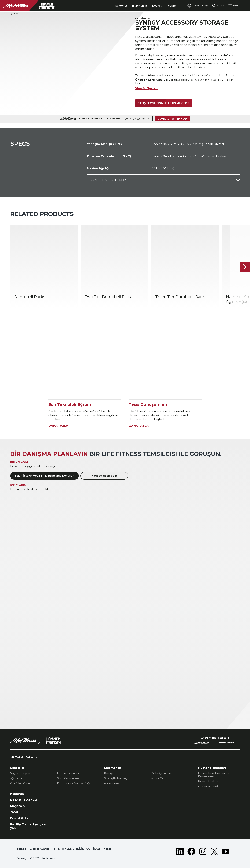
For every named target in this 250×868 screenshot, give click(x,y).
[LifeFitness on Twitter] (214, 851)
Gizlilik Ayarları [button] (40, 849)
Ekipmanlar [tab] (140, 6)
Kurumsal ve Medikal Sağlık (75, 783)
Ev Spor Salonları (68, 773)
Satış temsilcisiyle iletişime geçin (164, 103)
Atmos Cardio (160, 778)
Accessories (111, 783)
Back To (17, 14)
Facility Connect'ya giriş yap (28, 826)
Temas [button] (21, 849)
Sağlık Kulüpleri (21, 773)
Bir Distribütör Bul (24, 800)
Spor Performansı (68, 778)
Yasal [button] (107, 849)
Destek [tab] (157, 6)
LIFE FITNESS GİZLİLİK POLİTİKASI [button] (77, 849)
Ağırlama (16, 778)
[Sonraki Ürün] (245, 267)
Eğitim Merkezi (208, 787)
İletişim (171, 6)
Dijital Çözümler (162, 773)
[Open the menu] (233, 6)
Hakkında (17, 794)
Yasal (14, 812)
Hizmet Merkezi (208, 781)
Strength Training (116, 778)
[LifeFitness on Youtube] (226, 851)
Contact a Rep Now (173, 119)
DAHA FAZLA (58, 426)
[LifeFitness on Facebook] (191, 851)
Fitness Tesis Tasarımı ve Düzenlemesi (214, 775)
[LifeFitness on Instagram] (203, 851)
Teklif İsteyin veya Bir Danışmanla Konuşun (44, 476)
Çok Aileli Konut (21, 783)
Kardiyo (109, 773)
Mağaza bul (19, 806)
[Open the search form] (218, 6)
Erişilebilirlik (19, 818)
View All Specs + (147, 88)
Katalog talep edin (104, 476)
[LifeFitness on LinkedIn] (180, 851)
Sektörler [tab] (121, 6)
